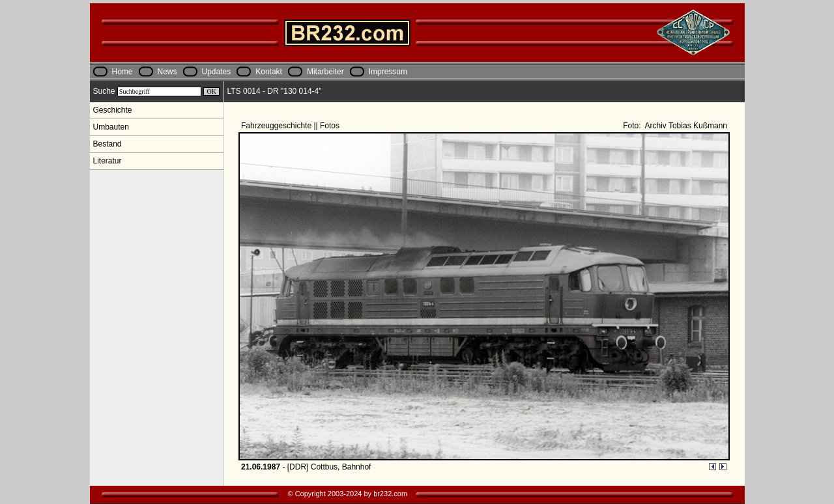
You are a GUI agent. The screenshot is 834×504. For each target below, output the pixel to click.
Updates (217, 72)
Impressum (388, 72)
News (167, 72)
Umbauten (111, 127)
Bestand (108, 144)
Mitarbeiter (325, 72)
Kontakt (269, 72)
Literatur (108, 161)
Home (122, 72)
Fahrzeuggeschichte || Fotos (291, 126)
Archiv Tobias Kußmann (685, 126)
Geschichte (113, 110)
